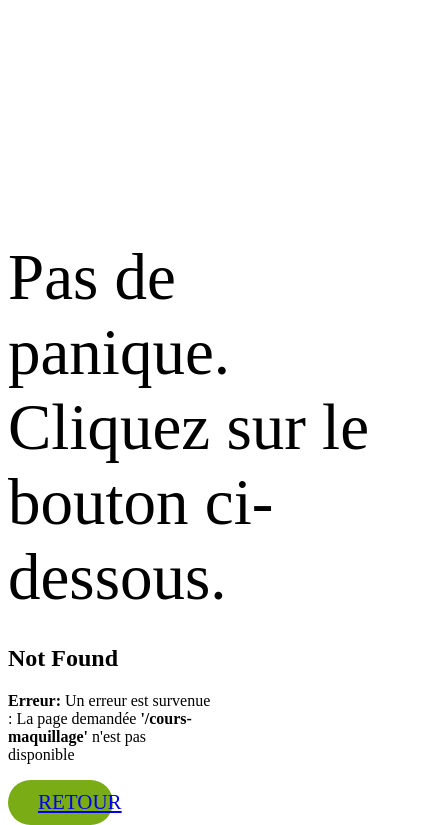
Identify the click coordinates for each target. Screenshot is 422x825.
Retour (80, 802)
